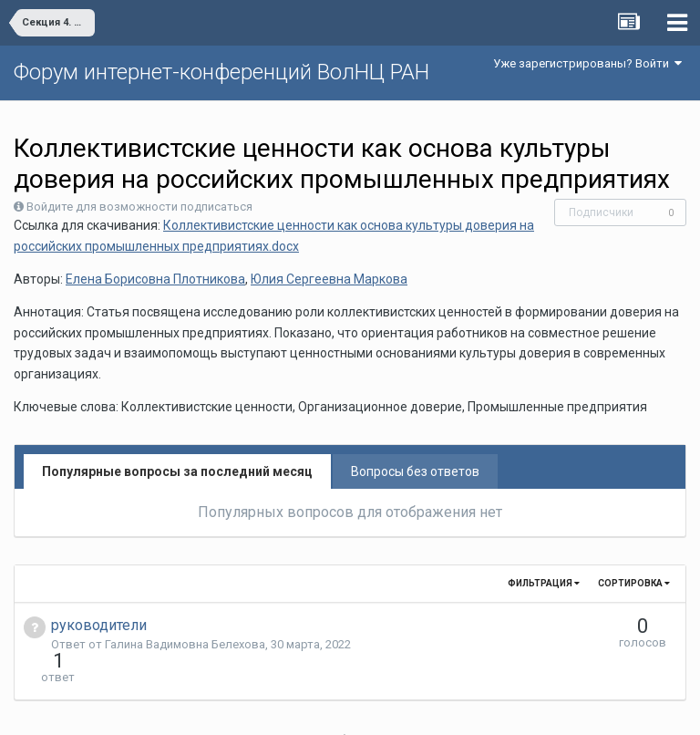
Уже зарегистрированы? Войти (587, 63)
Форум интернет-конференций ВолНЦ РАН (221, 72)
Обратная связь (378, 708)
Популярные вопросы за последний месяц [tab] (177, 471)
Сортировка (634, 583)
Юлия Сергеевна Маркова (329, 279)
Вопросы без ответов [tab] (415, 471)
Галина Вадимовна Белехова (185, 644)
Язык (294, 708)
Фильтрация (544, 583)
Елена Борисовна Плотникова (155, 279)
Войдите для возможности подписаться (139, 207)
